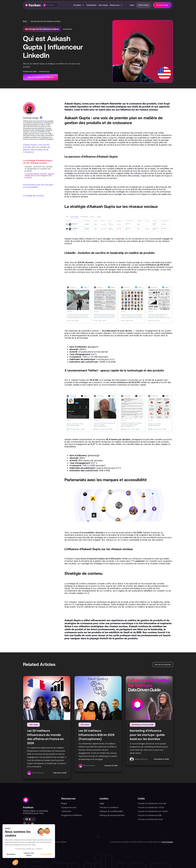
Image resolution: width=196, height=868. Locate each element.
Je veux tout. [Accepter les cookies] (46, 854)
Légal (102, 803)
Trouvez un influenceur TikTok (151, 807)
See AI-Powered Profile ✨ (41, 77)
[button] (50, 5)
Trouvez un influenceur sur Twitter (153, 811)
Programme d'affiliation (72, 815)
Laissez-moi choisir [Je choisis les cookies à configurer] (29, 854)
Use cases (103, 5)
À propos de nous (69, 807)
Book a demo (144, 5)
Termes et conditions (109, 807)
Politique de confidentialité (111, 811)
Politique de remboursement (112, 815)
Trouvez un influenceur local (150, 819)
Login (132, 5)
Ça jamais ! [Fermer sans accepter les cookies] (11, 854)
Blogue (64, 803)
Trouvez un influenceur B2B (150, 815)
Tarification (91, 5)
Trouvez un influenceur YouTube (152, 803)
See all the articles (163, 665)
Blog (25, 21)
